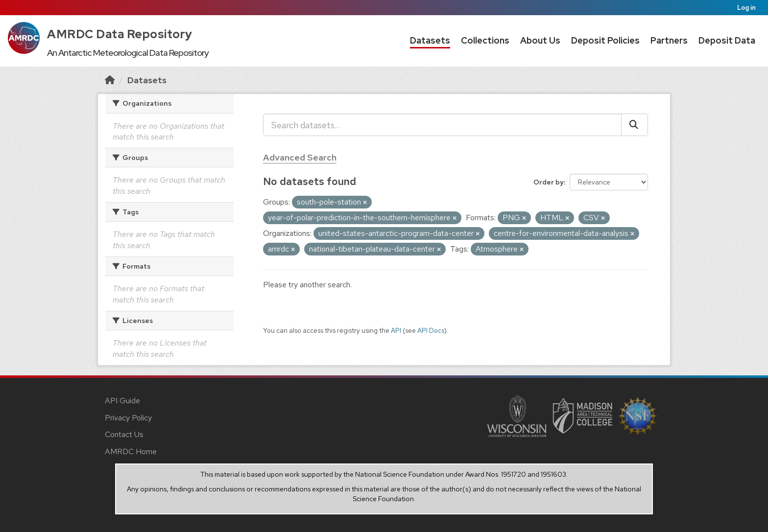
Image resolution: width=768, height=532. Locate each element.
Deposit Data (727, 40)
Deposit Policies (605, 40)
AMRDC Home (131, 451)
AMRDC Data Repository (120, 34)
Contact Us (124, 434)
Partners (669, 40)
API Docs (431, 330)
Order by (549, 182)
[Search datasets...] (442, 125)
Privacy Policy (128, 418)
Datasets (430, 40)
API (396, 330)
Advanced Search (300, 157)
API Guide (122, 401)
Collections (485, 40)
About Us (540, 40)
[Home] (110, 80)
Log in (746, 8)
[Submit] (635, 125)
